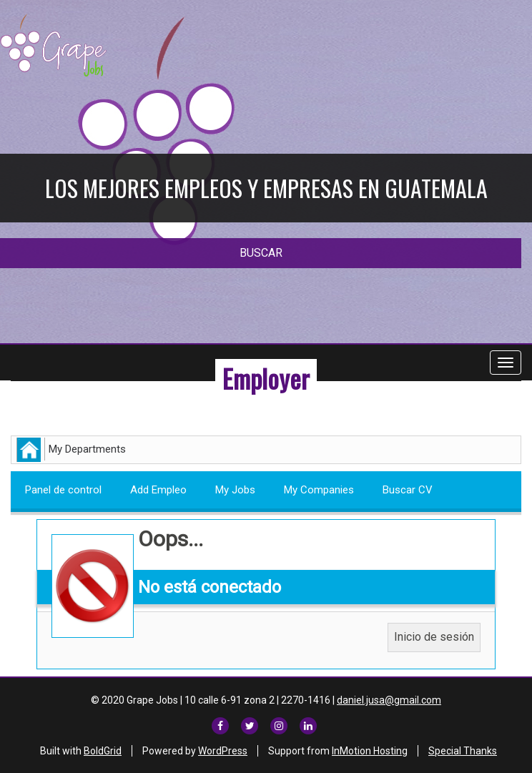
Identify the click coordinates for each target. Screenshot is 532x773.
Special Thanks (463, 751)
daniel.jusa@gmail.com (389, 700)
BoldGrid (103, 751)
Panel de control (63, 490)
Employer (266, 378)
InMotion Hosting (370, 751)
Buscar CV (408, 490)
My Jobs (235, 490)
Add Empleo (158, 490)
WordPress (223, 751)
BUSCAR (261, 253)
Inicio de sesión (434, 637)
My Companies (319, 490)
